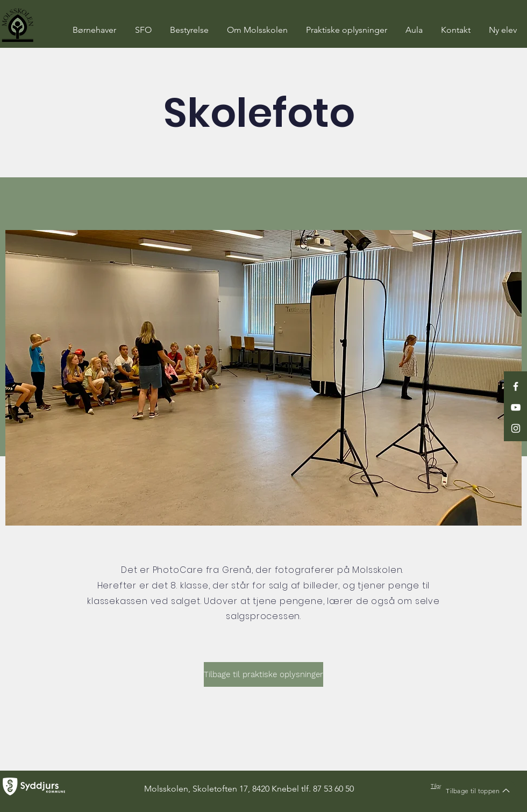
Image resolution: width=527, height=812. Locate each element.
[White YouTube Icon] (516, 407)
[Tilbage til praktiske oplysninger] (263, 674)
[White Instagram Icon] (516, 428)
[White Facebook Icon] (516, 386)
